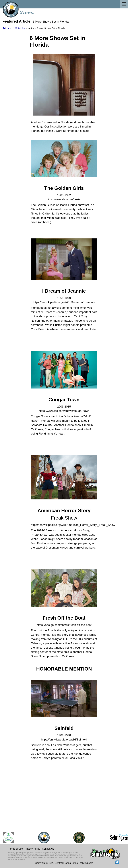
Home (7, 28)
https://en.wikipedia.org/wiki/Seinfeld (64, 739)
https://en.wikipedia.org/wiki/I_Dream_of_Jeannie (64, 302)
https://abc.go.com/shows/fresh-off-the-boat (64, 625)
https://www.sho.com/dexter (64, 199)
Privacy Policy (32, 849)
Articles (20, 28)
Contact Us (48, 849)
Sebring (27, 12)
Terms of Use (16, 849)
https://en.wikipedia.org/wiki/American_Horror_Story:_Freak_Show (73, 525)
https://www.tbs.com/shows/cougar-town (64, 411)
